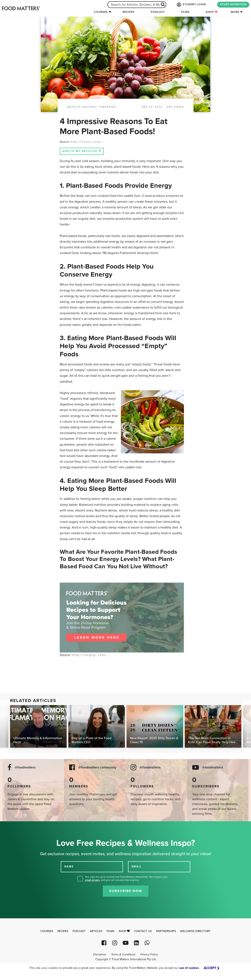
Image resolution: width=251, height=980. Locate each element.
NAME (69, 867)
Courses (101, 12)
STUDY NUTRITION (233, 4)
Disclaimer (100, 955)
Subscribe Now (126, 891)
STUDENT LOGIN (191, 5)
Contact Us (143, 931)
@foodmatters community (97, 768)
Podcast (158, 12)
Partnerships (166, 931)
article (74, 107)
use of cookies (189, 968)
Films (185, 12)
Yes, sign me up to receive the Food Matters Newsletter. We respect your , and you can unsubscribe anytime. (126, 878)
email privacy (92, 880)
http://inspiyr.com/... (87, 142)
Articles (96, 931)
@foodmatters (25, 768)
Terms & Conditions (123, 955)
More (235, 12)
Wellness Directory (195, 931)
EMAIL (137, 867)
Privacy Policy (149, 955)
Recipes (129, 12)
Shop (212, 12)
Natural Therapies (99, 107)
